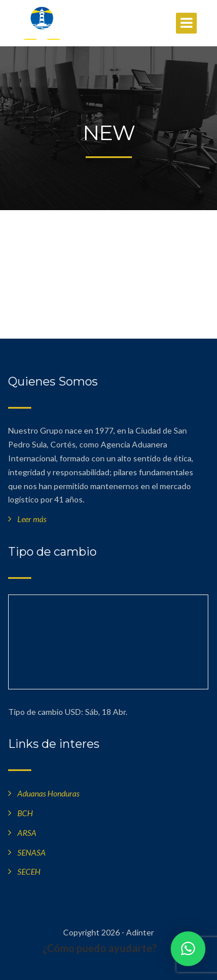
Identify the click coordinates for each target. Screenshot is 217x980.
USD (73, 712)
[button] (188, 949)
